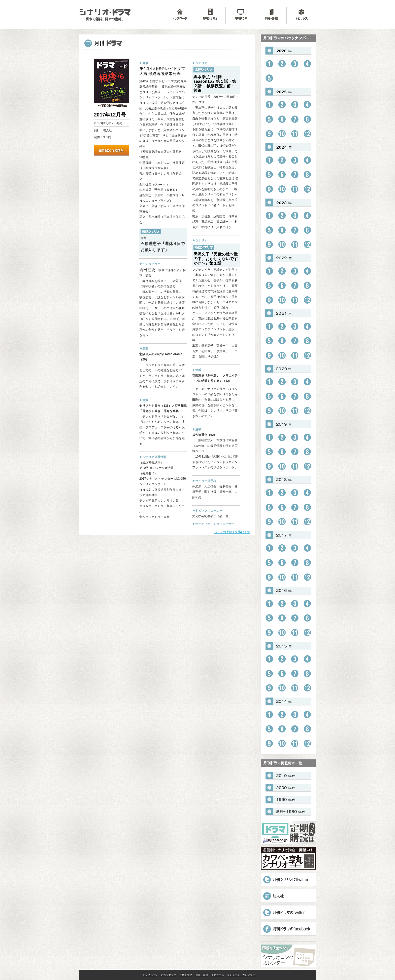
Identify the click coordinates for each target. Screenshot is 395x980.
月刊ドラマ (186, 975)
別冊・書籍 (202, 975)
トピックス (218, 975)
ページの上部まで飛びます (232, 532)
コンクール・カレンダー (241, 975)
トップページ (150, 975)
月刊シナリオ (169, 975)
